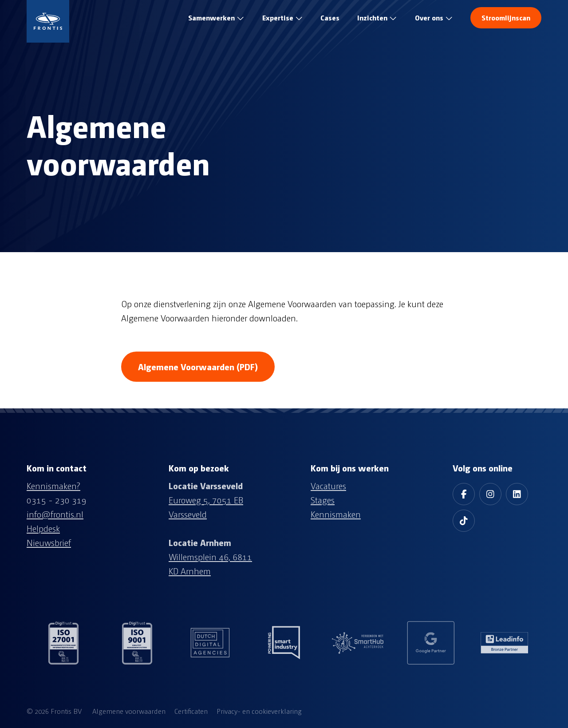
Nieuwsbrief (49, 542)
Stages (323, 500)
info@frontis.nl (55, 514)
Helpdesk (43, 528)
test (330, 18)
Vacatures (328, 486)
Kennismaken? (53, 486)
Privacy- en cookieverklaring (259, 711)
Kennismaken (336, 514)
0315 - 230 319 (57, 500)
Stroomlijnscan (506, 18)
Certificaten (191, 711)
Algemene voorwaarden (129, 711)
